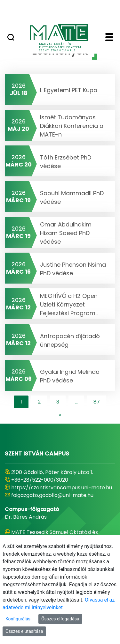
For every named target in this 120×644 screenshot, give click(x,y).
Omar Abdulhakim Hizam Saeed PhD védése (66, 233)
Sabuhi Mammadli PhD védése (72, 197)
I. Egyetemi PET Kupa (69, 90)
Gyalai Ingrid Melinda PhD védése (70, 376)
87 (97, 402)
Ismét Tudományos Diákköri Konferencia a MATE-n (72, 126)
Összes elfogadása (60, 619)
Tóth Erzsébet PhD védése (66, 162)
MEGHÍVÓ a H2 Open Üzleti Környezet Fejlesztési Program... (69, 304)
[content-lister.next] (60, 415)
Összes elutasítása (24, 631)
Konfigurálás (18, 619)
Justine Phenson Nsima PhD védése (73, 269)
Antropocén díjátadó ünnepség (70, 340)
